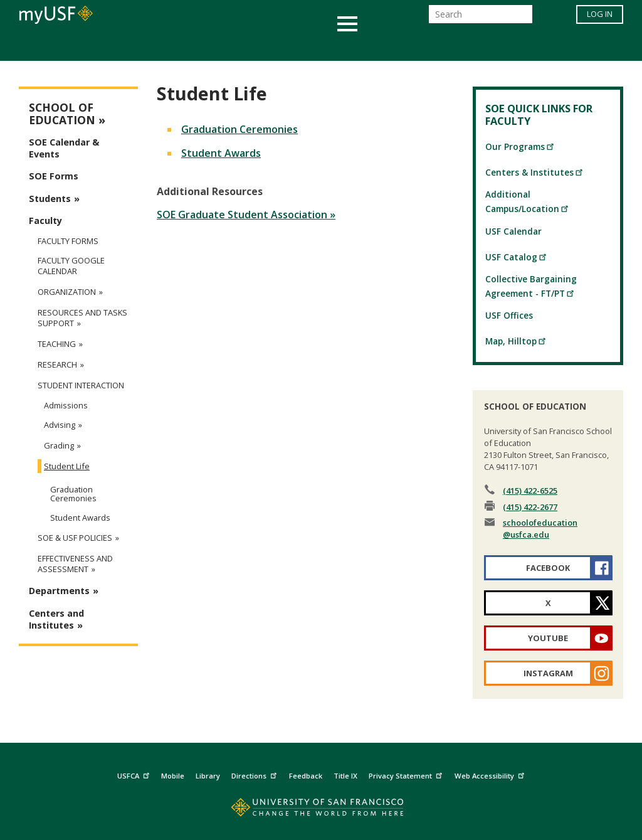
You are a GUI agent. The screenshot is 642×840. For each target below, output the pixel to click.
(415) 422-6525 (530, 491)
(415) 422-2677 (530, 507)
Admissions (66, 405)
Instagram (548, 673)
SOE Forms (54, 176)
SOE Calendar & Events (64, 148)
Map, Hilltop (516, 341)
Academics (78, 46)
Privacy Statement (407, 774)
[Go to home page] (321, 810)
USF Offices (509, 315)
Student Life (67, 466)
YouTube (548, 638)
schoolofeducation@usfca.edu (540, 529)
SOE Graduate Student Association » (246, 215)
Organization (67, 292)
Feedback (306, 776)
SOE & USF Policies (75, 538)
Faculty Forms (68, 241)
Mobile (173, 776)
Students (50, 199)
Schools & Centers (543, 46)
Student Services (171, 46)
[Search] (481, 18)
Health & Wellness (284, 46)
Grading (59, 445)
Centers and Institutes (56, 619)
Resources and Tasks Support (82, 318)
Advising (60, 425)
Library (208, 776)
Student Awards (221, 153)
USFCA (135, 774)
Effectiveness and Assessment (75, 564)
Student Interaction (81, 385)
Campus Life (383, 46)
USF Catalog (516, 257)
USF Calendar (513, 231)
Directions (255, 774)
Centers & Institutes (534, 172)
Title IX (345, 776)
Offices (454, 46)
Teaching (57, 344)
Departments (59, 591)
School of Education (62, 114)
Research (57, 365)
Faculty (45, 221)
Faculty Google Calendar (71, 266)
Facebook (548, 568)
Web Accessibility (491, 774)
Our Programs (520, 146)
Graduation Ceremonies (239, 129)
